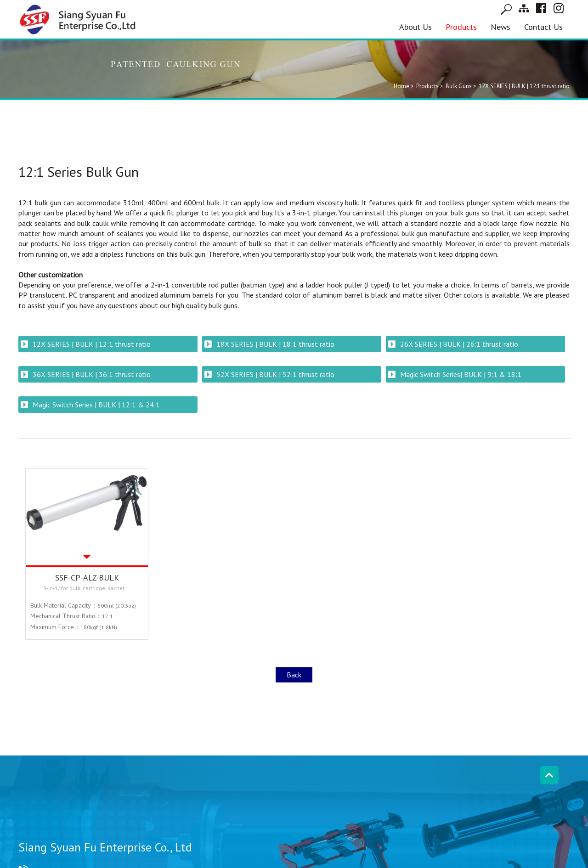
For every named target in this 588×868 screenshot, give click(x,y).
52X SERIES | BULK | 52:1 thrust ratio (275, 374)
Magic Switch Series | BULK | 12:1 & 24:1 (96, 405)
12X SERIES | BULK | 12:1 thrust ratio (92, 344)
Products (461, 27)
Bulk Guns (459, 86)
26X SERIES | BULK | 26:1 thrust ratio (459, 344)
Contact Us (543, 27)
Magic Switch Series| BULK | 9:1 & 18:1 (461, 374)
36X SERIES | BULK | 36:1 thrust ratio (92, 374)
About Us (416, 27)
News (500, 27)
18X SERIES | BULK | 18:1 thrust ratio (275, 344)
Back (294, 675)
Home (401, 86)
